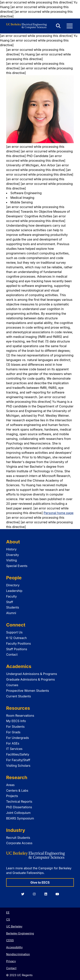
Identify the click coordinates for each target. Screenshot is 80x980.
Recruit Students (18, 838)
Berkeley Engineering (20, 933)
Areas (10, 785)
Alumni (11, 613)
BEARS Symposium (20, 818)
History (11, 549)
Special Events (17, 566)
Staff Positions (17, 649)
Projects (12, 796)
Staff (10, 602)
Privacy (11, 961)
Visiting (12, 560)
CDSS (10, 940)
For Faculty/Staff (18, 760)
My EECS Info (16, 721)
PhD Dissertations (19, 807)
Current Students (19, 696)
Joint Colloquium (18, 813)
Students (13, 607)
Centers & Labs (17, 790)
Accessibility (14, 947)
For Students (15, 727)
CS (8, 919)
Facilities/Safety (18, 754)
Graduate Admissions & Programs (30, 679)
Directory (13, 585)
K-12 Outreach (16, 638)
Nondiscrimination (18, 954)
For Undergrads (17, 738)
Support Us (14, 632)
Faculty (11, 596)
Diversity (12, 555)
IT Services (14, 749)
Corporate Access (19, 843)
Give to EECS (40, 882)
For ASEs (13, 743)
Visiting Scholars (18, 766)
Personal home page (59, 513)
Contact (12, 654)
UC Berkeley (14, 926)
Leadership (14, 591)
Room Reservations (20, 716)
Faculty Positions (18, 643)
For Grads (13, 732)
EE (8, 912)
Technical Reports (19, 802)
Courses (12, 685)
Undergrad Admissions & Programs (32, 674)
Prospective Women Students (28, 691)
